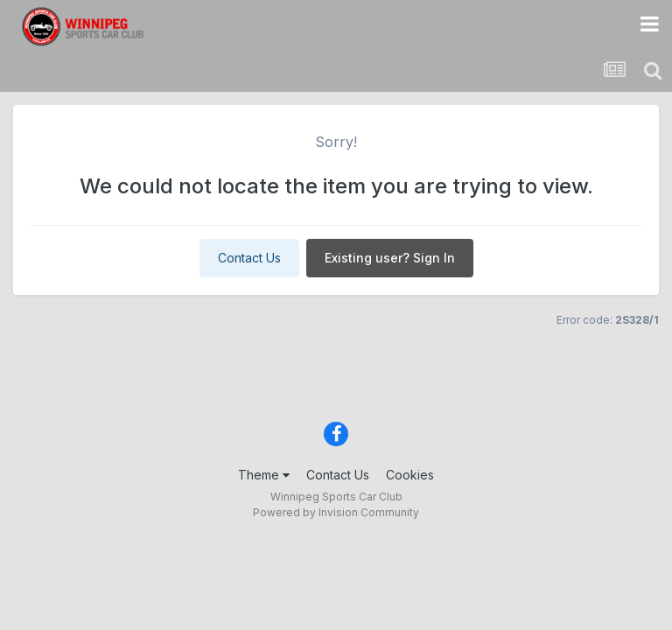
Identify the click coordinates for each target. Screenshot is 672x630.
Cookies (410, 475)
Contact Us (249, 258)
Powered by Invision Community (336, 512)
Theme (264, 475)
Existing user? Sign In (390, 258)
